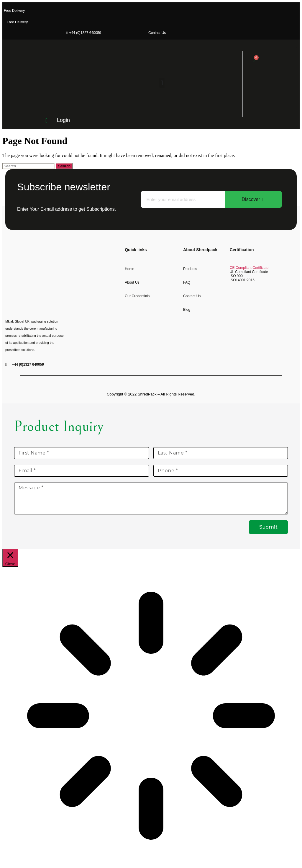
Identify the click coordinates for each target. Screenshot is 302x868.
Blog (187, 310)
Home (129, 269)
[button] (162, 83)
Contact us (192, 296)
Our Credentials (137, 296)
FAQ (187, 282)
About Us (132, 282)
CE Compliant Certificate (249, 268)
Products (190, 269)
